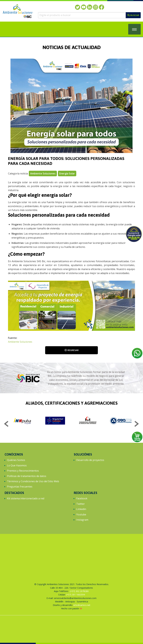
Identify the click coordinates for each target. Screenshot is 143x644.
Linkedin (81, 509)
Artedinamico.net (82, 605)
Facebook (82, 498)
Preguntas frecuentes (20, 487)
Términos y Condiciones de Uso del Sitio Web (33, 481)
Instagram (82, 520)
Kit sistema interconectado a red (26, 498)
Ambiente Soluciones (20, 342)
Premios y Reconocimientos (23, 471)
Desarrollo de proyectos (90, 460)
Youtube (81, 514)
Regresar (72, 350)
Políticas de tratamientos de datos (27, 476)
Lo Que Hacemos (17, 465)
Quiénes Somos (16, 460)
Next (137, 424)
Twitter (81, 504)
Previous (6, 424)
